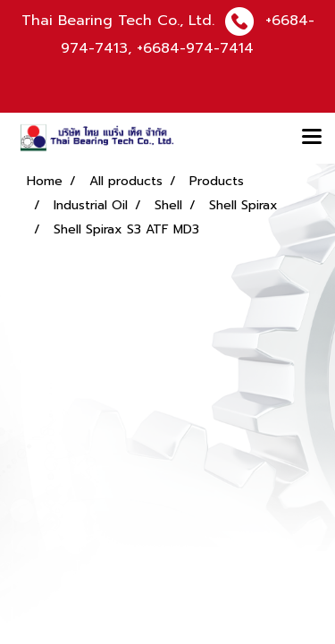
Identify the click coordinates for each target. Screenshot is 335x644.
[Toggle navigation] (312, 138)
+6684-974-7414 (195, 48)
